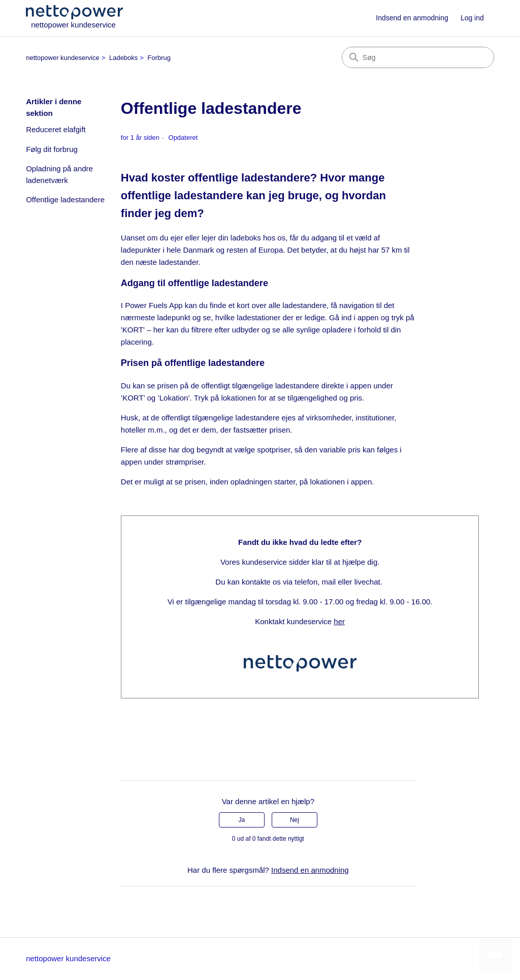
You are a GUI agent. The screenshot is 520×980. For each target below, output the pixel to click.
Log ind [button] (472, 18)
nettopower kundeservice (63, 58)
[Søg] (418, 57)
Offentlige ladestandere (65, 200)
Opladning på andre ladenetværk (59, 174)
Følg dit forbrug (52, 149)
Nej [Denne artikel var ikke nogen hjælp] (295, 820)
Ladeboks (123, 58)
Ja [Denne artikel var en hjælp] (241, 820)
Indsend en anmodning (412, 18)
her (339, 621)
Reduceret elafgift (56, 129)
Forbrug (159, 58)
